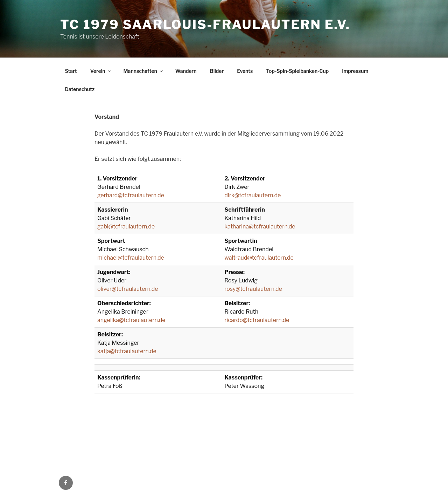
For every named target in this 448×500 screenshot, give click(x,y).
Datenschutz (80, 89)
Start (71, 71)
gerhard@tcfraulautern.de (131, 195)
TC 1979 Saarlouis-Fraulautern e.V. (205, 25)
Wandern (186, 71)
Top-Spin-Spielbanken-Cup (297, 71)
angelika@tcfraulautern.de (131, 320)
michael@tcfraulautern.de (131, 258)
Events (245, 71)
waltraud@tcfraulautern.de (259, 258)
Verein (101, 71)
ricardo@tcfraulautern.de (257, 320)
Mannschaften (144, 71)
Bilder (217, 71)
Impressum (355, 71)
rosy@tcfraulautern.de (253, 289)
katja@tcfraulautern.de (127, 351)
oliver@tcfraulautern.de (128, 289)
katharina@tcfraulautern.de (260, 227)
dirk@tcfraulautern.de (253, 195)
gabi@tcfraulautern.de (126, 227)
